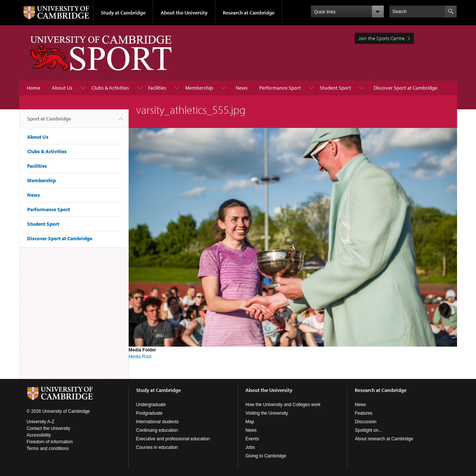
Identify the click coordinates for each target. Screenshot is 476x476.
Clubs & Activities (110, 88)
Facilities (157, 88)
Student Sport (335, 88)
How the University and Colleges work (283, 405)
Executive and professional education (173, 439)
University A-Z (41, 422)
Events (252, 439)
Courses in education (157, 447)
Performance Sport (280, 88)
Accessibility (39, 435)
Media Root (140, 357)
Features (364, 413)
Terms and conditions (48, 448)
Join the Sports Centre (382, 38)
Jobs (250, 447)
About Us (62, 88)
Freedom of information (50, 442)
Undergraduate (151, 405)
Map (250, 422)
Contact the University (49, 428)
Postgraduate (149, 413)
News (242, 88)
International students (157, 422)
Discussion (366, 422)
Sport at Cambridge (49, 122)
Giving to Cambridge (266, 456)
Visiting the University (267, 413)
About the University (184, 13)
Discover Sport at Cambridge (406, 88)
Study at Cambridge (123, 13)
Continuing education (157, 430)
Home (33, 88)
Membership (199, 88)
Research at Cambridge (249, 13)
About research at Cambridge (384, 439)
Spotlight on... (368, 430)
